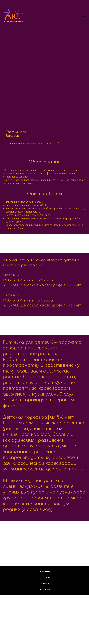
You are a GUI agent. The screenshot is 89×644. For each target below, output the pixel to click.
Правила (45, 632)
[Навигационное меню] (84, 15)
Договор (45, 626)
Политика (45, 620)
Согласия (44, 638)
